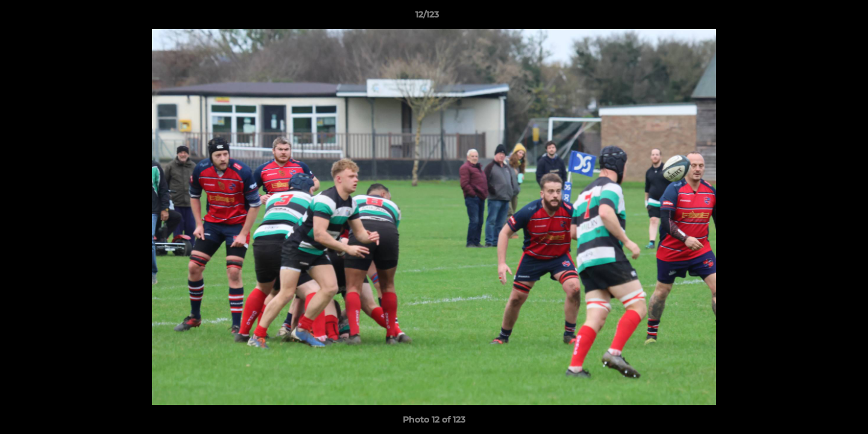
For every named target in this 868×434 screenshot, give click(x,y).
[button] (817, 17)
